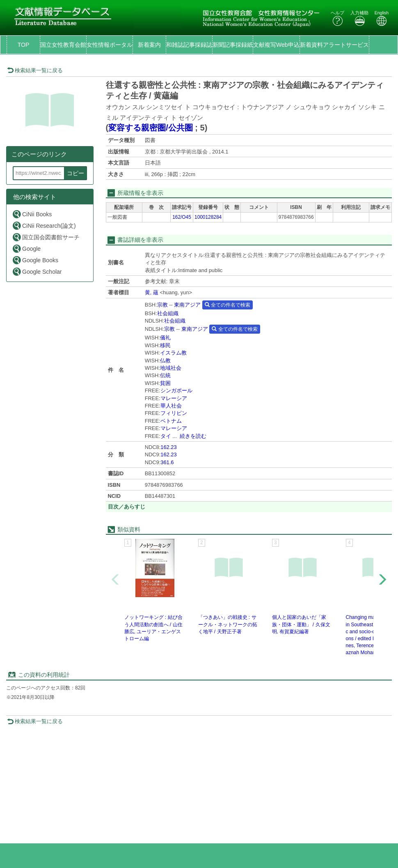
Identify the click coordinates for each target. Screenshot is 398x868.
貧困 (165, 383)
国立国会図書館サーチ (46, 237)
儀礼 (165, 338)
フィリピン (174, 413)
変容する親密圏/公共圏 (151, 128)
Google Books (35, 260)
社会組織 (168, 313)
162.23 (168, 447)
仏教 (165, 361)
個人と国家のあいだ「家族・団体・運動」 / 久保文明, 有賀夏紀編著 (301, 624)
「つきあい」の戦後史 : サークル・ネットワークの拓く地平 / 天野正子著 (228, 624)
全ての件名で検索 (228, 305)
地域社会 (171, 368)
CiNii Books (32, 214)
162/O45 (182, 217)
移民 (165, 345)
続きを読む (193, 436)
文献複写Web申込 (276, 45)
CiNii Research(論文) (44, 226)
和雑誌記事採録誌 (189, 45)
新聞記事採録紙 (233, 45)
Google (26, 248)
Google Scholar (37, 271)
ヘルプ (337, 18)
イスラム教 (173, 353)
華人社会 (171, 406)
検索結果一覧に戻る (35, 70)
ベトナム (171, 421)
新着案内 (149, 45)
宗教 (162, 305)
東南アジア (187, 305)
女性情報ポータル (110, 45)
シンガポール (176, 390)
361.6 (167, 462)
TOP (24, 45)
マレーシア (174, 398)
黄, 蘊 (152, 292)
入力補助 (359, 18)
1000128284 (208, 217)
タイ (166, 436)
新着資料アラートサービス (334, 45)
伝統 (165, 375)
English (382, 18)
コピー (75, 173)
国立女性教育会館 (63, 45)
